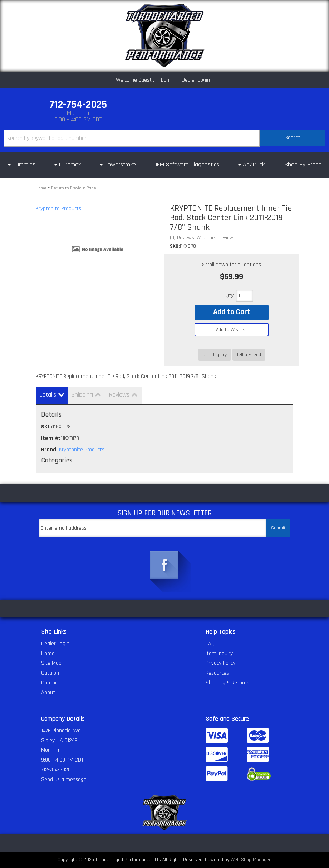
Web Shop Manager (251, 860)
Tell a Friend (249, 355)
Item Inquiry (215, 355)
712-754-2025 (56, 770)
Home (41, 188)
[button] (164, 138)
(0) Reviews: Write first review (202, 238)
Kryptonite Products (58, 208)
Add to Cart (232, 312)
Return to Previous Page (74, 188)
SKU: (175, 246)
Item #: (51, 438)
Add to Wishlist (232, 330)
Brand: (49, 450)
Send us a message (64, 779)
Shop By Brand (303, 164)
